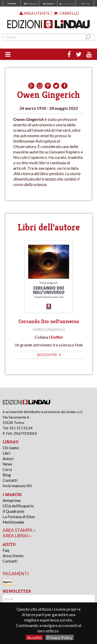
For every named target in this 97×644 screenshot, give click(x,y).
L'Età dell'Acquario (18, 506)
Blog (7, 475)
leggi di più (49, 355)
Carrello (66, 13)
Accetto (34, 637)
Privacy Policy (59, 637)
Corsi (7, 469)
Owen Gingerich (49, 329)
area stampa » (19, 530)
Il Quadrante (13, 511)
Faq (6, 550)
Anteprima (12, 500)
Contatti (10, 480)
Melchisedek (13, 522)
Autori (8, 459)
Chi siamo (11, 448)
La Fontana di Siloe (19, 517)
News (7, 464)
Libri (6, 453)
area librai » (17, 536)
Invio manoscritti (17, 486)
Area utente (35, 13)
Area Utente (13, 556)
